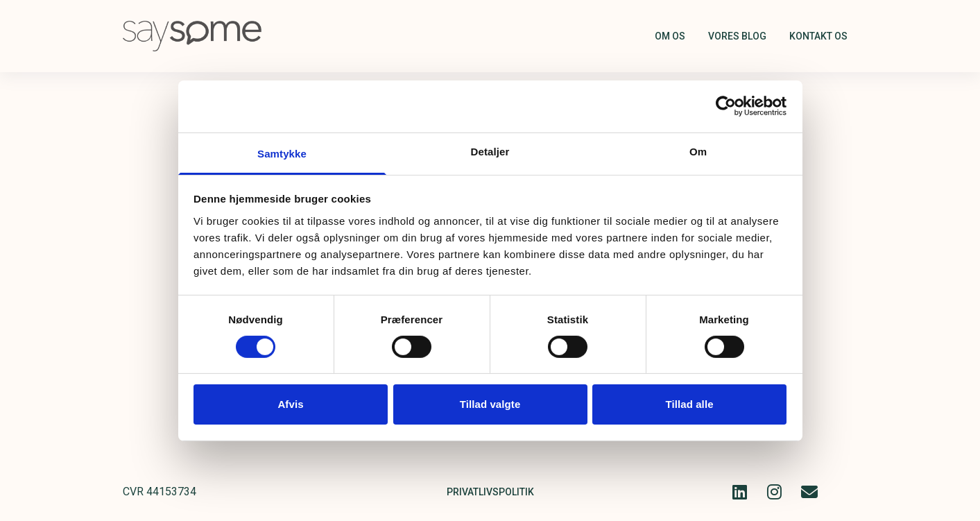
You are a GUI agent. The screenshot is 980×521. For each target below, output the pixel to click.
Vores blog (737, 36)
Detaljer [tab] (490, 151)
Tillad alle (689, 404)
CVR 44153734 (160, 492)
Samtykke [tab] (282, 153)
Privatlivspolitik (490, 492)
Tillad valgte (490, 404)
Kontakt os (818, 36)
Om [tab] (698, 151)
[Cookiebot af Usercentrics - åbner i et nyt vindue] (726, 106)
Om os (670, 36)
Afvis (290, 404)
